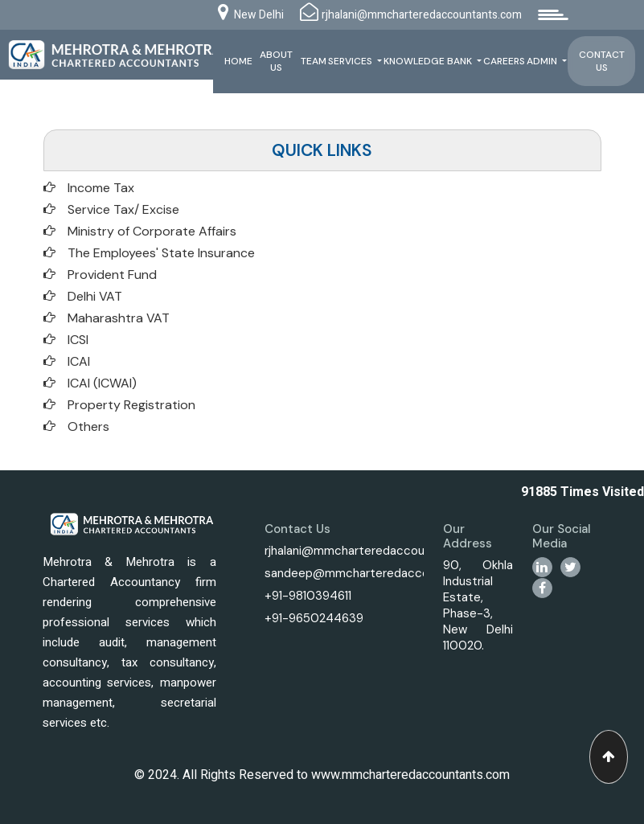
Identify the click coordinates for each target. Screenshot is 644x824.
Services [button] (352, 61)
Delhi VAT (95, 296)
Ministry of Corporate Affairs (152, 231)
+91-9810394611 (308, 596)
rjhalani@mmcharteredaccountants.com (377, 551)
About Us (277, 61)
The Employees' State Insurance (161, 253)
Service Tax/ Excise (123, 209)
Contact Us (602, 61)
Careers (505, 61)
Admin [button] (544, 61)
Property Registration (131, 405)
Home (239, 61)
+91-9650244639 (314, 618)
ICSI (78, 340)
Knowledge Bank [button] (430, 61)
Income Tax (101, 188)
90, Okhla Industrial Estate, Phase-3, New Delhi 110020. (478, 605)
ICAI (79, 361)
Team (314, 61)
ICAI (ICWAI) (102, 383)
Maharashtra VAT (119, 318)
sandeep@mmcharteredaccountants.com (382, 573)
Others (88, 426)
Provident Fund (112, 275)
